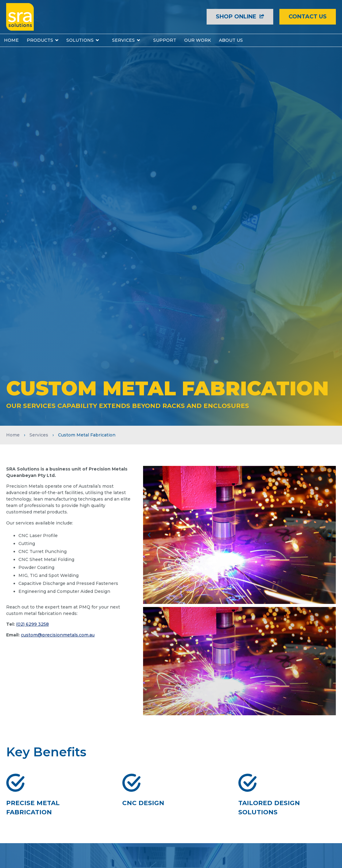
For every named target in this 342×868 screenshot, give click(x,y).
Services (39, 435)
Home (13, 435)
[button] (149, 535)
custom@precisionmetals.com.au (58, 635)
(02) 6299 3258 (32, 624)
